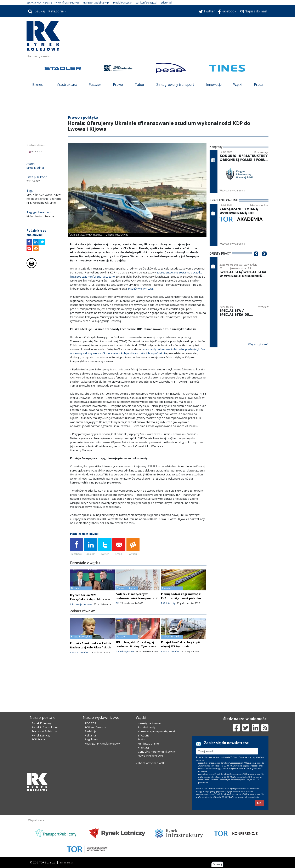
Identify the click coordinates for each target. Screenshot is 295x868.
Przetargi (144, 747)
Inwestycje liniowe (149, 723)
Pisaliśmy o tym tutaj (141, 289)
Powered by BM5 (66, 863)
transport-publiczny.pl (96, 3)
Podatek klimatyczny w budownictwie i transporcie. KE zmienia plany (137, 598)
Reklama (90, 735)
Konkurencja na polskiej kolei (156, 731)
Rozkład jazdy (147, 727)
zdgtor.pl (166, 3)
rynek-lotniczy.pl (123, 3)
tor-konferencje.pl (147, 3)
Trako (141, 739)
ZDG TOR (90, 723)
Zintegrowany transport (175, 85)
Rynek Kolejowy (42, 723)
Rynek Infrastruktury (45, 727)
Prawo (118, 85)
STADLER (143, 735)
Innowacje (214, 85)
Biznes (38, 85)
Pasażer (95, 85)
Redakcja (91, 731)
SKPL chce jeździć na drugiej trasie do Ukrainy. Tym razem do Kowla (136, 646)
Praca (258, 85)
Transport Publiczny (44, 731)
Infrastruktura (66, 85)
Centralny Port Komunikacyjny (157, 752)
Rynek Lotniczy (41, 735)
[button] (256, 260)
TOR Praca (38, 739)
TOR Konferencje (95, 727)
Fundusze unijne (148, 743)
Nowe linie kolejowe (150, 756)
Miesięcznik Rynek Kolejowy (102, 743)
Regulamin (91, 739)
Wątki (238, 85)
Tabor (140, 85)
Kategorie (56, 11)
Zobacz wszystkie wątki (151, 763)
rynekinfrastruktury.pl (67, 3)
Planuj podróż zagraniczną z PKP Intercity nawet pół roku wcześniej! (181, 598)
